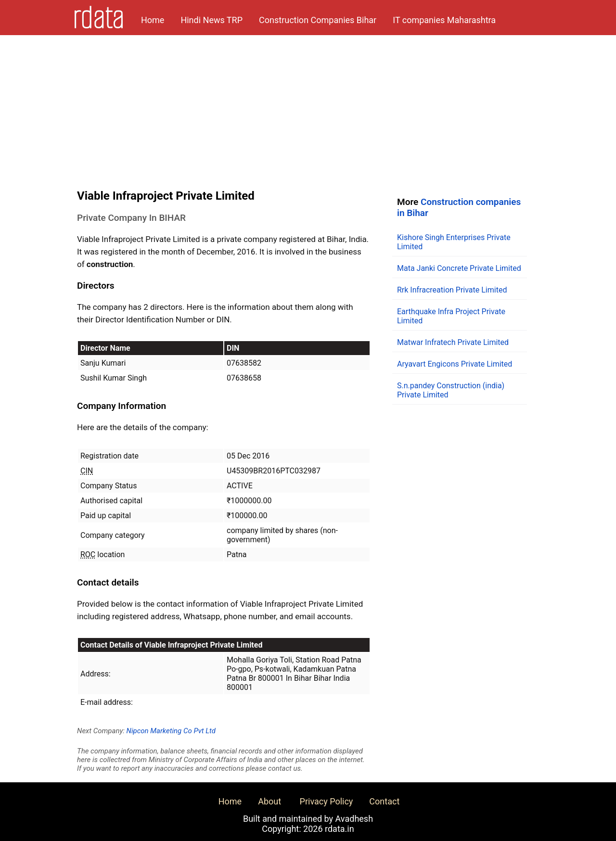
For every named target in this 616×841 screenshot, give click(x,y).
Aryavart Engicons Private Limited (455, 364)
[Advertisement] (308, 107)
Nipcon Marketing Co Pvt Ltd (171, 731)
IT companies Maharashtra (444, 20)
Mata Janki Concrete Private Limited (459, 268)
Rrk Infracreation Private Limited (452, 290)
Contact (384, 801)
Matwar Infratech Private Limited (453, 342)
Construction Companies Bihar (318, 20)
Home (153, 20)
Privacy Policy (327, 801)
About (269, 801)
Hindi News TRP (212, 20)
